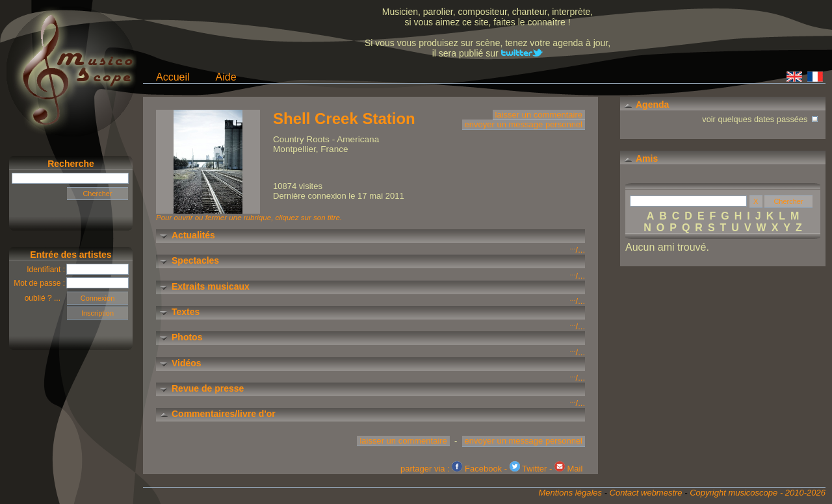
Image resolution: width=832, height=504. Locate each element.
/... (578, 250)
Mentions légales (570, 493)
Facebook (477, 469)
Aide (226, 77)
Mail (568, 469)
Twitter (528, 469)
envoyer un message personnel (524, 124)
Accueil (173, 77)
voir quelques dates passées (761, 118)
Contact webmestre (646, 493)
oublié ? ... (46, 298)
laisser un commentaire (539, 115)
